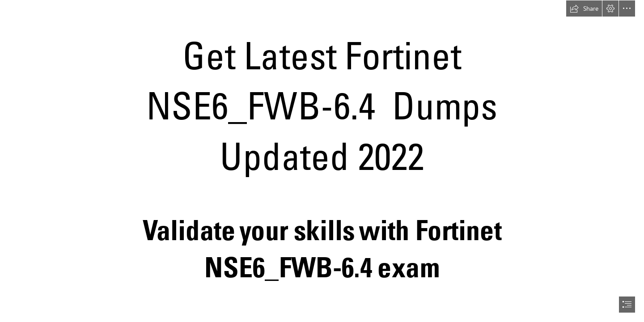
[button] (584, 8)
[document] (322, 161)
